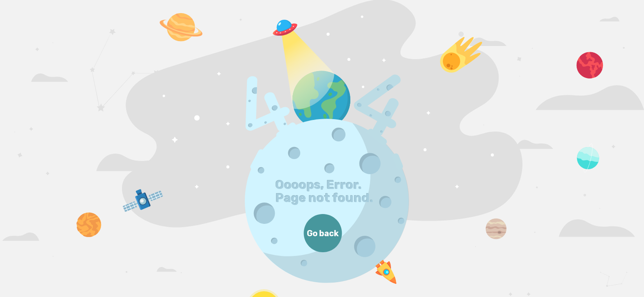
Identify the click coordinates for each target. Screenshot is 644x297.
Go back (323, 233)
